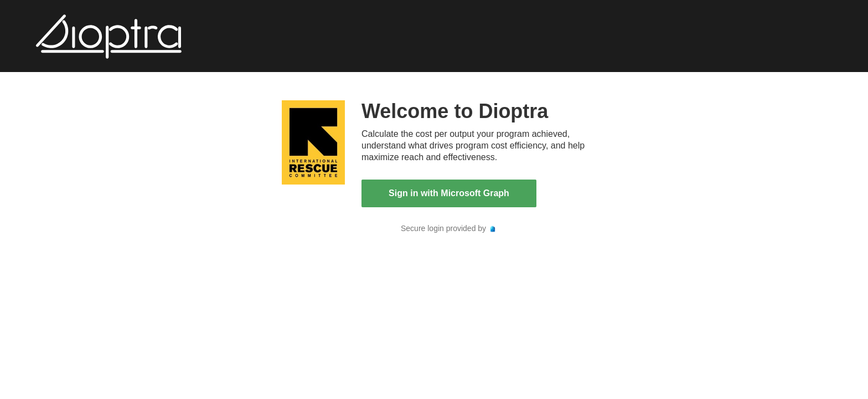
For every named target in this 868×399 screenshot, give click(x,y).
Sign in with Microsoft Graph (449, 193)
